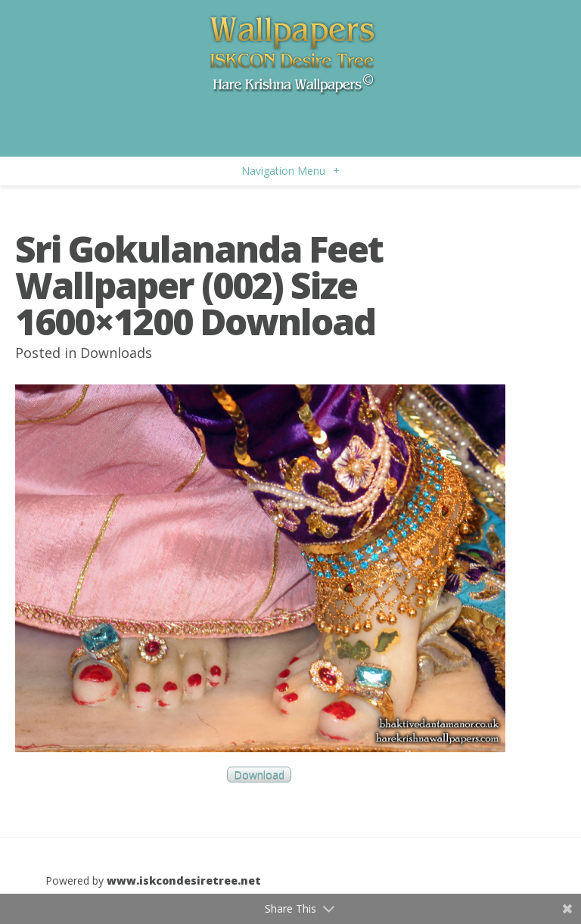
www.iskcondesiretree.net (184, 880)
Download (259, 775)
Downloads (116, 353)
